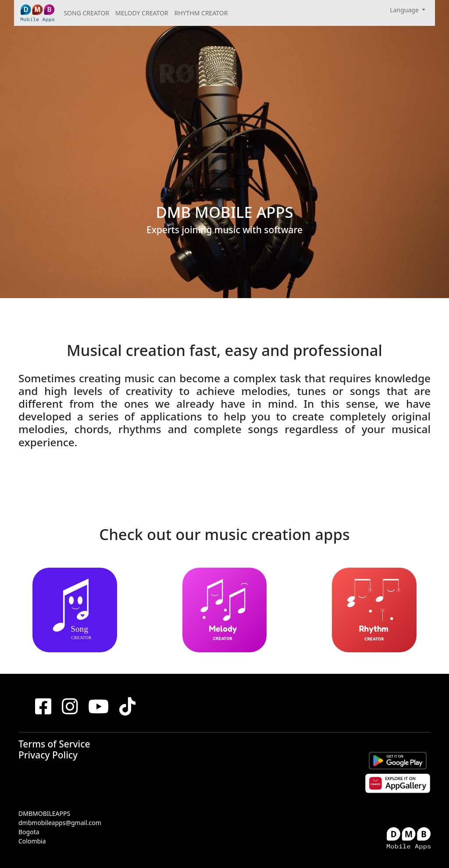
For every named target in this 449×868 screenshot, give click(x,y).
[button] (408, 10)
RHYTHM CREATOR (201, 13)
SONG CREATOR (86, 13)
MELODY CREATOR (142, 13)
